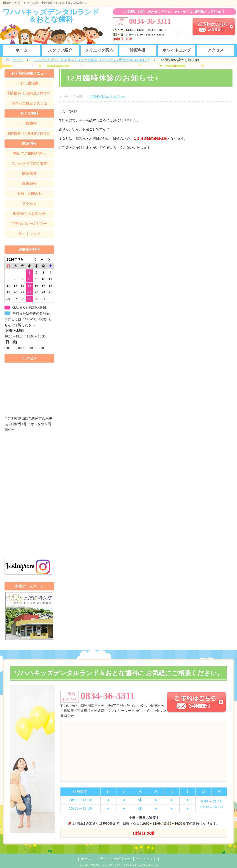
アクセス (216, 50)
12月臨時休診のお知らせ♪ (106, 97)
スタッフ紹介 (60, 50)
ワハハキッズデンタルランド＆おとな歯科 (51, 16)
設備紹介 (29, 184)
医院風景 (29, 173)
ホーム (21, 50)
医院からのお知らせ (29, 214)
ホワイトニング (177, 50)
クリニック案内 (99, 50)
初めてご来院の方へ (29, 154)
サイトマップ (29, 234)
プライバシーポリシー (29, 224)
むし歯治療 (29, 83)
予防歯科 (29, 93)
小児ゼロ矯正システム (29, 103)
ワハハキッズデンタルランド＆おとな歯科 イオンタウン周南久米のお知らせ (91, 60)
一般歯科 (29, 123)
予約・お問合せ (29, 194)
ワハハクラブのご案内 (29, 164)
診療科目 (138, 50)
